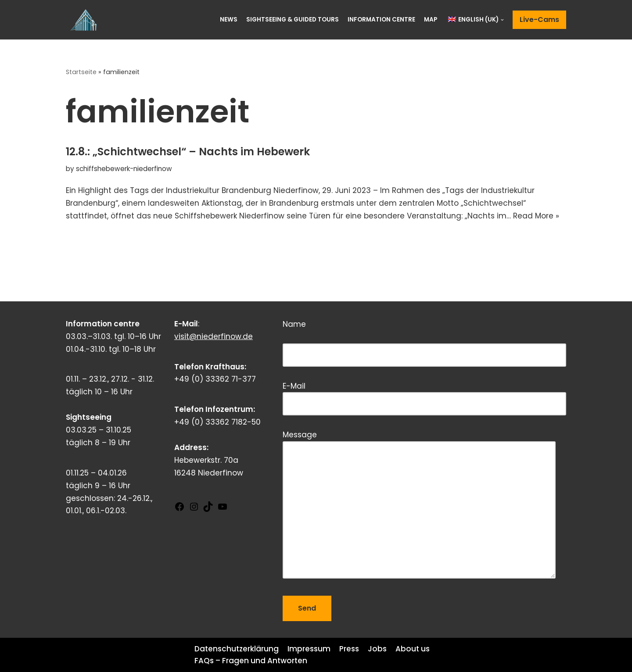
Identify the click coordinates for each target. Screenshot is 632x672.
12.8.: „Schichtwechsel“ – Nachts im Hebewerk (188, 152)
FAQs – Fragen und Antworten (251, 661)
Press (349, 649)
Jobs (377, 649)
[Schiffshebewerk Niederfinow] (86, 20)
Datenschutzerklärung (237, 649)
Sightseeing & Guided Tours (293, 20)
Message (419, 505)
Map (431, 20)
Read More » (536, 216)
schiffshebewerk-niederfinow (124, 169)
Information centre (381, 20)
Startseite (81, 72)
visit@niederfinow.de (214, 336)
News (229, 20)
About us (413, 649)
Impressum (309, 649)
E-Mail (424, 395)
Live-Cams (539, 20)
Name (424, 340)
